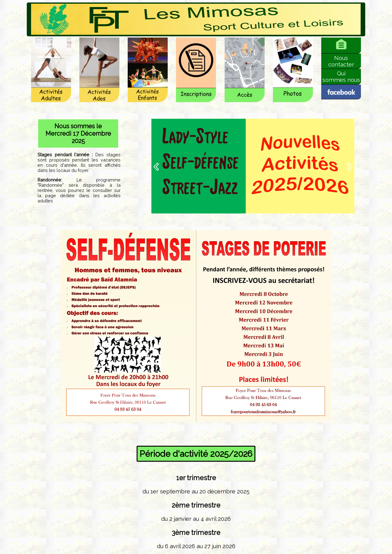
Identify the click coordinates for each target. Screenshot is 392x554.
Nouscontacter (341, 61)
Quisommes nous (341, 77)
